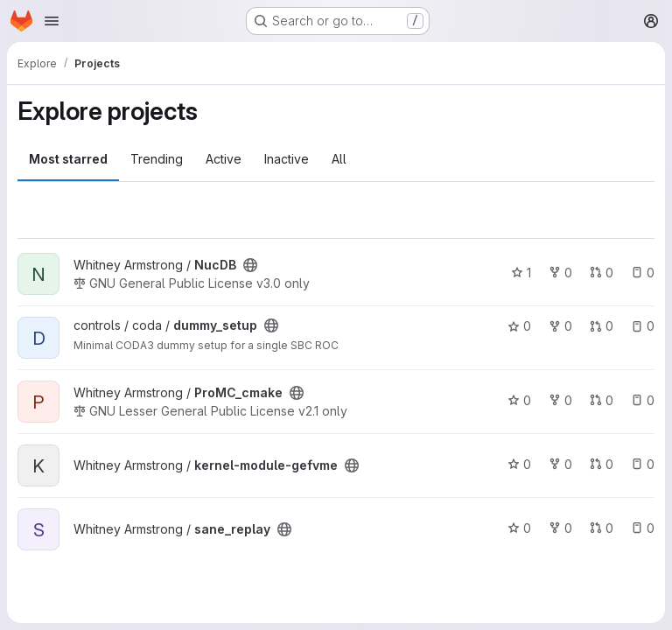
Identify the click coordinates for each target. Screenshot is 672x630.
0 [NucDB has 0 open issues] (643, 273)
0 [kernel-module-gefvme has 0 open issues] (643, 464)
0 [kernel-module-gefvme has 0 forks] (560, 464)
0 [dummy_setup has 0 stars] (519, 326)
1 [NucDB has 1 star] (521, 273)
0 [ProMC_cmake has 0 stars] (519, 400)
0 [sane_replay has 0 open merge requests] (602, 528)
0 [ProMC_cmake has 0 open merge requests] (602, 400)
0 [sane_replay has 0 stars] (519, 528)
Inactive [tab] (287, 159)
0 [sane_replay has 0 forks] (560, 528)
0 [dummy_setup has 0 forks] (560, 326)
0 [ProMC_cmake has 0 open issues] (643, 400)
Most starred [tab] (68, 159)
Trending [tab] (157, 159)
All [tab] (339, 159)
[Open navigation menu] (52, 21)
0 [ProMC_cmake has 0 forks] (560, 400)
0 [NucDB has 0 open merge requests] (602, 273)
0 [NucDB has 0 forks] (560, 273)
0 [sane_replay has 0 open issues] (643, 528)
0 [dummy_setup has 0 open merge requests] (602, 326)
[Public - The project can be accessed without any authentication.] (250, 265)
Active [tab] (224, 159)
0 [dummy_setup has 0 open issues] (643, 326)
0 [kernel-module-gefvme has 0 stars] (519, 464)
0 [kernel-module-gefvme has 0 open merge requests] (602, 464)
